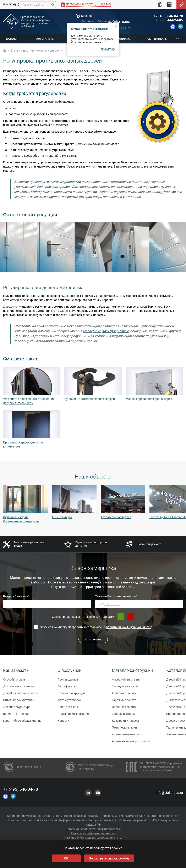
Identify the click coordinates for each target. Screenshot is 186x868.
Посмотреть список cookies (109, 858)
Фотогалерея (45, 39)
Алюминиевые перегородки (131, 743)
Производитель (68, 681)
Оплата (124, 39)
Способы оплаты (15, 681)
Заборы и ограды (124, 716)
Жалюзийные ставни (126, 681)
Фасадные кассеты (125, 688)
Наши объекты (68, 709)
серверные (92, 331)
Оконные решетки (124, 709)
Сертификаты (157, 39)
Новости (63, 723)
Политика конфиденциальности (93, 833)
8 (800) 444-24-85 (169, 20)
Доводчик (10, 307)
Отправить (93, 639)
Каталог (12, 39)
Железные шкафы (124, 695)
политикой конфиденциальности (129, 627)
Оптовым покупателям (19, 702)
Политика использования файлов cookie (93, 829)
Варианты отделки (16, 716)
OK (66, 858)
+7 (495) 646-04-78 (168, 16)
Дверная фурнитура (17, 709)
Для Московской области (21, 695)
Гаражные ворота (124, 702)
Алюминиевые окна (125, 736)
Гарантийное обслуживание (22, 723)
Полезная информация (73, 716)
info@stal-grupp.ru (119, 21)
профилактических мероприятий (55, 182)
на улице (62, 311)
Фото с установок (70, 702)
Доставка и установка (18, 688)
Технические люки (124, 729)
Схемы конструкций (71, 695)
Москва (86, 16)
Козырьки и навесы (125, 723)
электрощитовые (115, 331)
